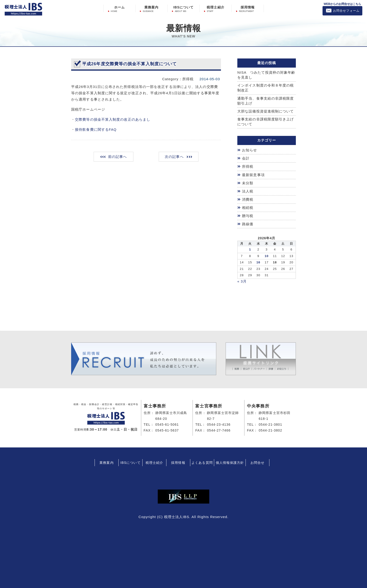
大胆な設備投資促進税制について (266, 112)
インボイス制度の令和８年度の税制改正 (266, 88)
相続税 (248, 207)
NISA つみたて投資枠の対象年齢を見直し (266, 75)
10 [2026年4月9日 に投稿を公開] (267, 255)
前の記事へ (118, 157)
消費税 (248, 199)
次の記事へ (174, 157)
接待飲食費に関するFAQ (96, 129)
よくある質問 (202, 461)
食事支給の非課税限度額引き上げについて (266, 122)
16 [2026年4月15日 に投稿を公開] (258, 261)
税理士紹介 (216, 7)
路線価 (248, 223)
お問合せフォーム (346, 11)
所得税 (248, 167)
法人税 (248, 191)
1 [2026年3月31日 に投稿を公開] (250, 249)
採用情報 (248, 7)
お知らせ (250, 151)
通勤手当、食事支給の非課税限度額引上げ (266, 101)
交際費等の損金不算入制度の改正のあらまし (113, 119)
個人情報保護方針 (230, 461)
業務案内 (151, 7)
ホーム (119, 7)
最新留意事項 (253, 175)
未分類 (248, 183)
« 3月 (242, 280)
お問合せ (257, 461)
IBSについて (183, 7)
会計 (246, 159)
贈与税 (248, 215)
